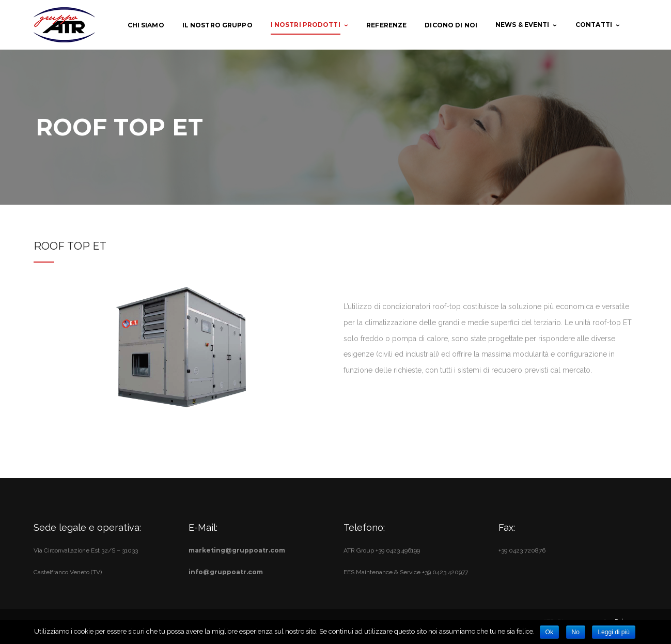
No (576, 632)
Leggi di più (613, 632)
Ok (549, 632)
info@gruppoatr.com (226, 572)
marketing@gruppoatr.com (237, 550)
